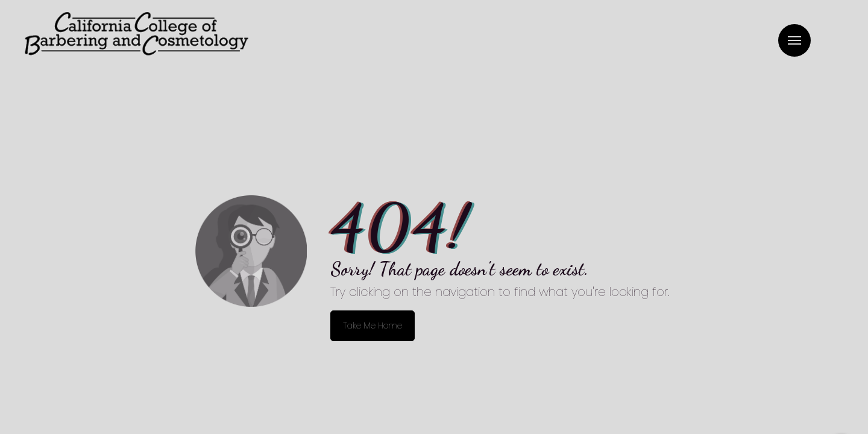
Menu (794, 40)
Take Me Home (373, 325)
